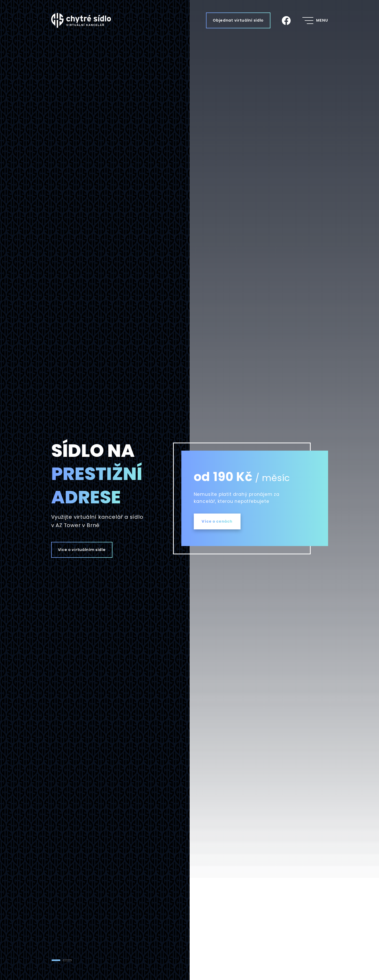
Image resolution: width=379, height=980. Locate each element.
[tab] (56, 960)
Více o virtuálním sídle (82, 550)
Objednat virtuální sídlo (238, 20)
